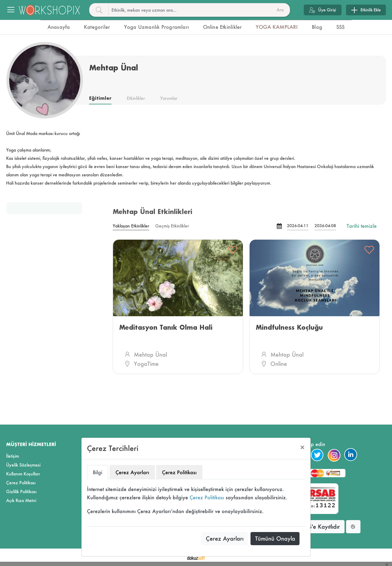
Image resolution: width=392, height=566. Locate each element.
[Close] (302, 447)
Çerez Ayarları (225, 538)
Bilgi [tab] (98, 472)
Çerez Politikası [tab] (179, 472)
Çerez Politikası (207, 497)
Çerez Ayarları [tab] (132, 472)
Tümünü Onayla (275, 538)
